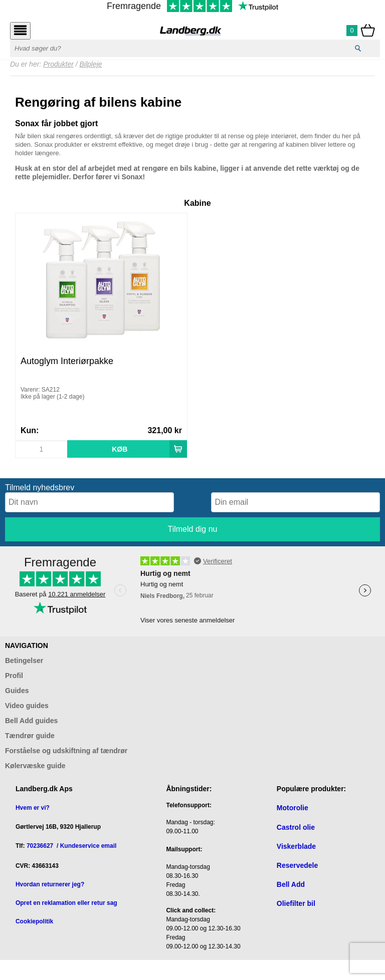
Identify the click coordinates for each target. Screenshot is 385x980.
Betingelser (24, 661)
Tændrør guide (30, 736)
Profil (14, 676)
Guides (17, 691)
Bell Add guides (31, 721)
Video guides (27, 706)
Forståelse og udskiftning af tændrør (66, 751)
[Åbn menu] (20, 31)
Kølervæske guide (35, 766)
